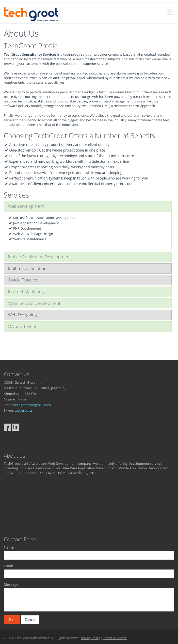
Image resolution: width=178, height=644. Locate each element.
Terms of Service (115, 638)
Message (11, 584)
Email (8, 566)
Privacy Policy (91, 638)
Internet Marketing (26, 291)
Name (9, 547)
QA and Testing (23, 326)
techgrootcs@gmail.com (32, 405)
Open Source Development (34, 303)
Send (12, 619)
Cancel (30, 619)
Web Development (26, 206)
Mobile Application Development (39, 257)
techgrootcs (24, 410)
